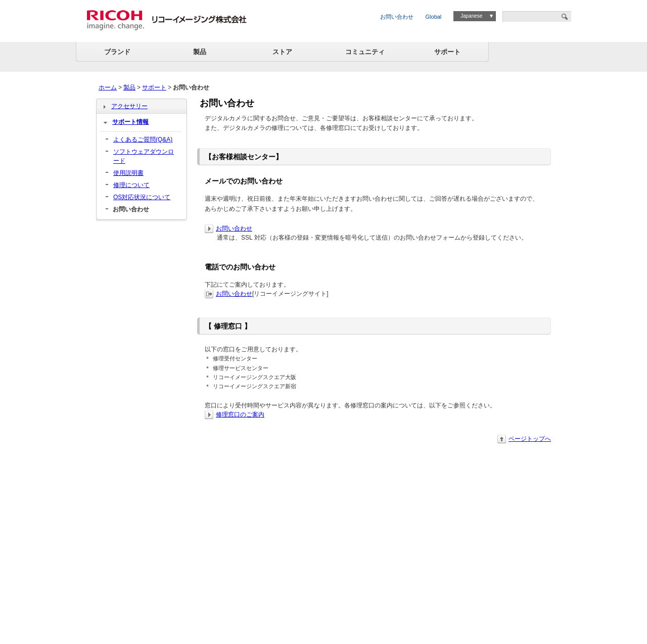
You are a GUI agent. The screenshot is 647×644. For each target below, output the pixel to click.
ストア (282, 52)
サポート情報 (130, 122)
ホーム (108, 87)
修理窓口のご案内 (240, 415)
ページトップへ (530, 439)
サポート (447, 52)
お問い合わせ (397, 17)
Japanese (471, 16)
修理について (131, 185)
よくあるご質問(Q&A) (143, 140)
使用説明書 (128, 173)
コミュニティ (365, 52)
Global (434, 17)
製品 (200, 52)
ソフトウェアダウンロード (144, 156)
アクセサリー (129, 106)
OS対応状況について (142, 197)
